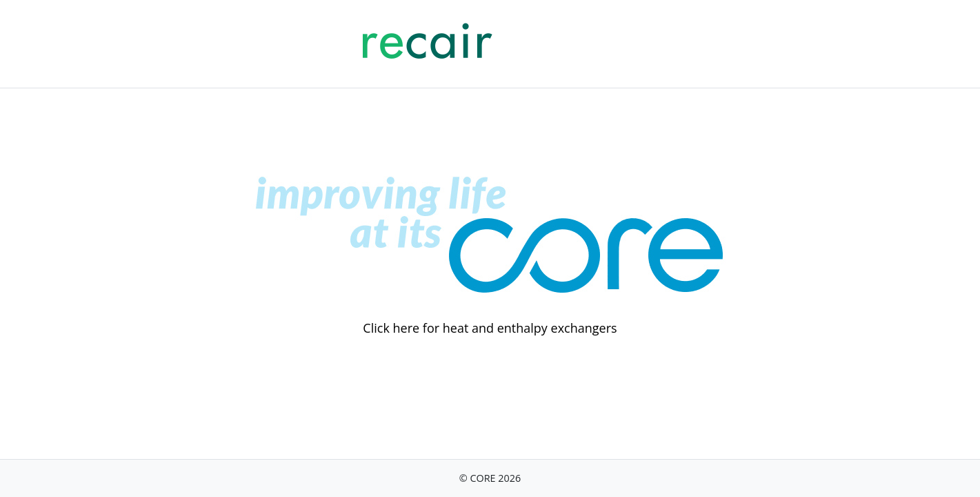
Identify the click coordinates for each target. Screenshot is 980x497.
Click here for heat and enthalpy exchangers (490, 328)
